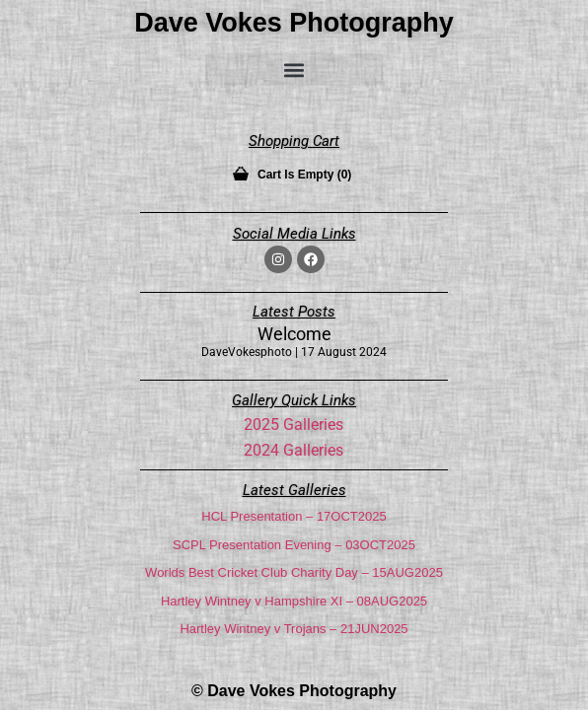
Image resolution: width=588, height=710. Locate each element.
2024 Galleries (294, 450)
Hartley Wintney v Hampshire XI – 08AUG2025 (294, 601)
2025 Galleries (294, 425)
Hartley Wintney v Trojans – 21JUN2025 (294, 629)
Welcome (294, 334)
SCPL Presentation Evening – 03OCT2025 (294, 545)
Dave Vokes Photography (294, 23)
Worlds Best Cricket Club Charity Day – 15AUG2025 (294, 572)
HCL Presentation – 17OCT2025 (294, 516)
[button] (294, 70)
